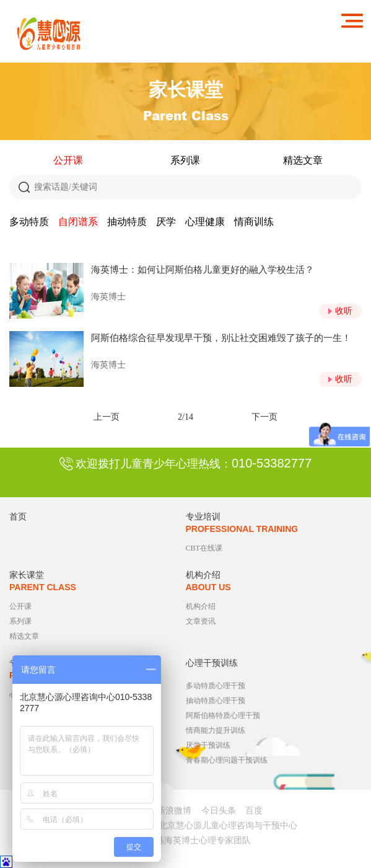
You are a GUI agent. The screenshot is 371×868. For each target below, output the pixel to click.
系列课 (185, 160)
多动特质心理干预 (216, 686)
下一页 (264, 417)
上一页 (107, 417)
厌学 (166, 222)
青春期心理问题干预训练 (227, 760)
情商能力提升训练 (216, 730)
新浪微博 (174, 811)
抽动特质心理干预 (216, 701)
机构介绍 (201, 606)
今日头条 (219, 811)
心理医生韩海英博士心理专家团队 (186, 840)
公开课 (68, 160)
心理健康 (205, 222)
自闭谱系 (78, 222)
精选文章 (303, 160)
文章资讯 (201, 621)
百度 (254, 811)
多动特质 (29, 222)
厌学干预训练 (208, 745)
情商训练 (254, 222)
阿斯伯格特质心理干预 (223, 715)
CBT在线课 (204, 548)
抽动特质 (127, 222)
